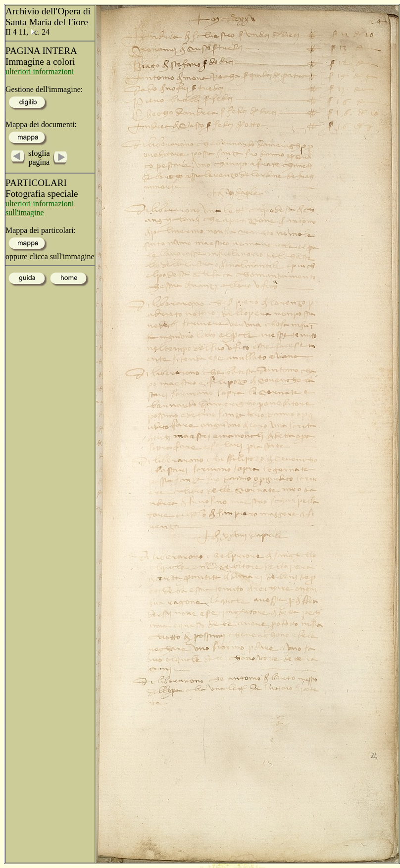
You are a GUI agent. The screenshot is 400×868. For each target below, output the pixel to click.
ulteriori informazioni (40, 71)
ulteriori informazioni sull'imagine (40, 208)
